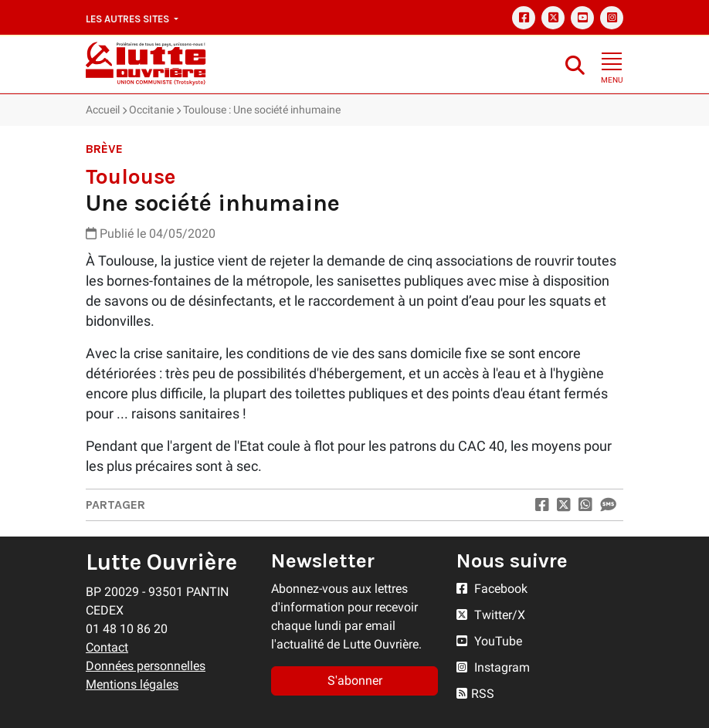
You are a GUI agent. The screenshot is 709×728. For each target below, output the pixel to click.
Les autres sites (129, 19)
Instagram (493, 667)
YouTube (489, 641)
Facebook (492, 589)
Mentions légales (132, 684)
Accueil (103, 110)
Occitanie (151, 110)
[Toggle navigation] (612, 63)
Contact (107, 647)
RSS (475, 694)
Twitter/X (491, 615)
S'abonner (355, 681)
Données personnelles (146, 666)
